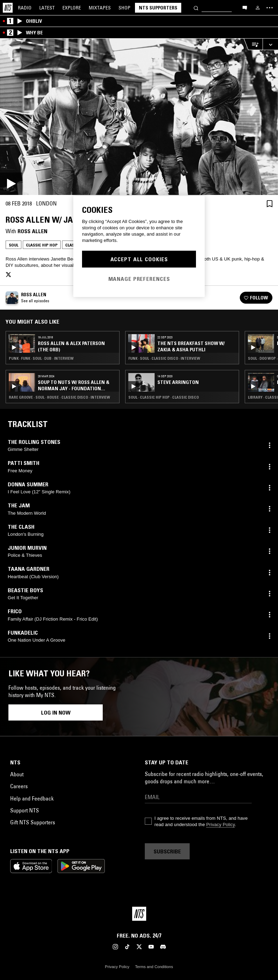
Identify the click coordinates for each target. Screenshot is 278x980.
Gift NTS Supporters (33, 822)
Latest (47, 8)
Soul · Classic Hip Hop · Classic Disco (164, 397)
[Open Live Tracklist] (253, 44)
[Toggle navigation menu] (270, 8)
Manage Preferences (139, 279)
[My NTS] (258, 8)
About (17, 774)
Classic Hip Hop (42, 245)
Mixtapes (100, 8)
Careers (19, 786)
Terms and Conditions (154, 967)
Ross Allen (32, 231)
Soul (13, 245)
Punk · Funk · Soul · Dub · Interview (41, 358)
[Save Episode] (270, 204)
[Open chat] (245, 7)
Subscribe (167, 851)
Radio (25, 8)
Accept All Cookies (139, 259)
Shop (124, 8)
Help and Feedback (32, 798)
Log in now (56, 712)
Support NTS (25, 810)
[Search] (196, 8)
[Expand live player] (270, 44)
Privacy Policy (220, 824)
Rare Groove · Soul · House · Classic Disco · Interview (59, 397)
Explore (72, 8)
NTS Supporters (158, 8)
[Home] (8, 8)
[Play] (139, 117)
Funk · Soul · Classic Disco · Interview (164, 358)
